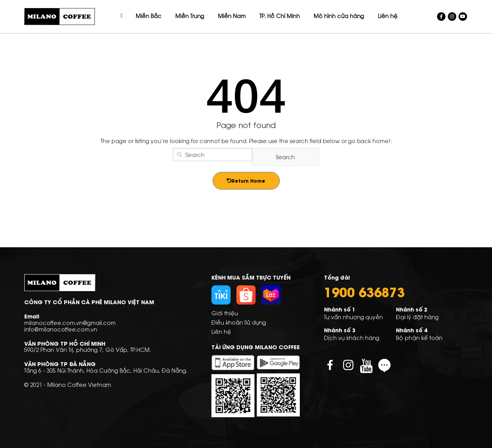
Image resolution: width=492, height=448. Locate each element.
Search (285, 157)
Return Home (246, 181)
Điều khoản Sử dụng (239, 322)
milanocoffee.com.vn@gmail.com (70, 322)
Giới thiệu (225, 313)
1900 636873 (364, 291)
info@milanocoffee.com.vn (61, 329)
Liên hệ (221, 331)
